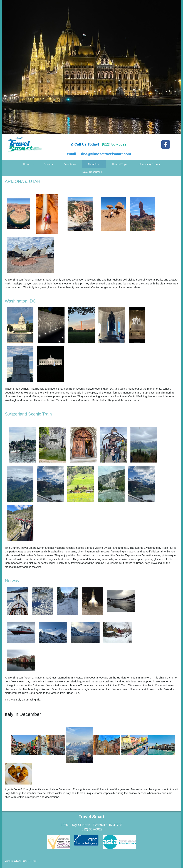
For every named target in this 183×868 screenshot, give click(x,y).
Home (27, 164)
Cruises (48, 164)
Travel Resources (91, 172)
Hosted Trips (120, 164)
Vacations (70, 164)
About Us (93, 164)
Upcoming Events (149, 164)
